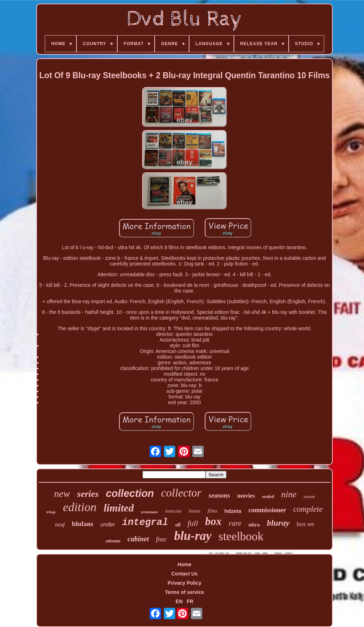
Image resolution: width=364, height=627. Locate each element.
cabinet (138, 539)
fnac (162, 539)
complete (308, 509)
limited (119, 508)
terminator (149, 512)
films (212, 511)
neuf (60, 524)
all (178, 525)
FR (190, 601)
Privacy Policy (185, 583)
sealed (268, 496)
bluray (278, 523)
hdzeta (233, 511)
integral (145, 522)
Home (185, 564)
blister (195, 511)
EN (179, 601)
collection (130, 493)
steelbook (241, 536)
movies (246, 496)
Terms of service (184, 592)
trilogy (51, 512)
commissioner (267, 510)
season (309, 497)
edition (80, 507)
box (213, 521)
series (88, 494)
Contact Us (184, 574)
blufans (82, 524)
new (62, 494)
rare (235, 523)
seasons (219, 495)
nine (289, 494)
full (193, 523)
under (108, 524)
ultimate (113, 541)
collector (181, 493)
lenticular (174, 511)
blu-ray (193, 536)
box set (306, 524)
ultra (254, 525)
